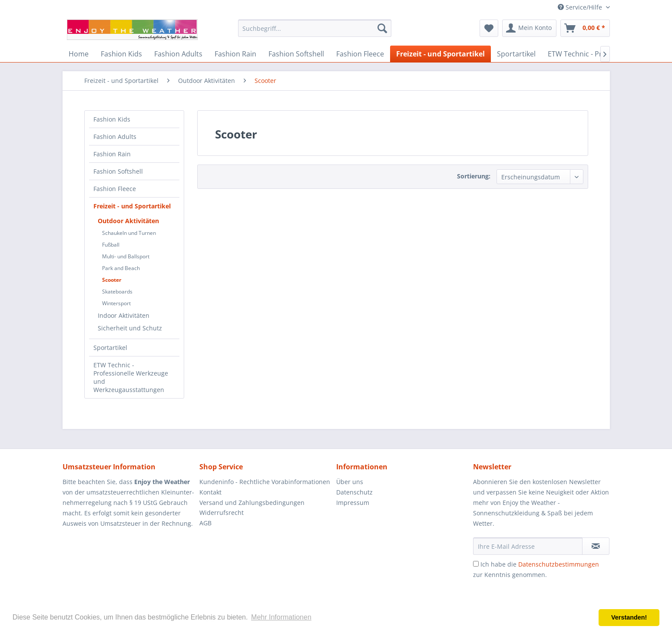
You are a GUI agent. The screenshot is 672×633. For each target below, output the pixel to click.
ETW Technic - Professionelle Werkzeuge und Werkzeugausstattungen (131, 377)
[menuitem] (315, 28)
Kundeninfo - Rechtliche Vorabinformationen (265, 482)
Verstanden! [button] (629, 617)
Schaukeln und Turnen (129, 233)
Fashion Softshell (118, 171)
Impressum (353, 503)
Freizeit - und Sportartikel (132, 206)
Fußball (111, 245)
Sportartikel (110, 348)
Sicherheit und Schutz (130, 328)
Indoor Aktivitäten (124, 315)
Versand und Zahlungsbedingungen (252, 503)
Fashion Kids (112, 119)
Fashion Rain (112, 154)
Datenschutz (354, 492)
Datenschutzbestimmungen (559, 564)
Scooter (112, 280)
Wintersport (116, 303)
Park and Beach (121, 268)
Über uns (350, 482)
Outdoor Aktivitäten (128, 221)
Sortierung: (474, 176)
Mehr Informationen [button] (281, 617)
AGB (205, 523)
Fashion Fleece (115, 189)
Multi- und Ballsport (126, 256)
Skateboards (117, 292)
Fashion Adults (115, 137)
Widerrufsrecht (222, 513)
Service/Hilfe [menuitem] (581, 7)
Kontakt (210, 492)
